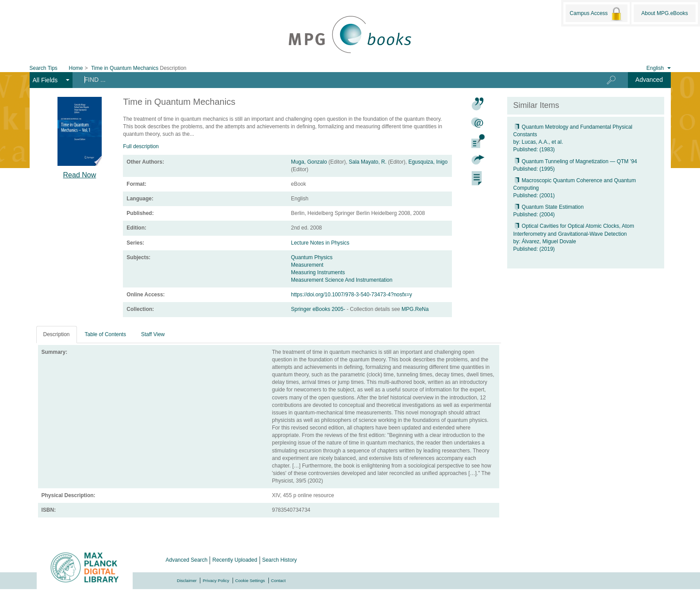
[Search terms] (330, 80)
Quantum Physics (312, 257)
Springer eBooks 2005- (319, 309)
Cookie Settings (250, 580)
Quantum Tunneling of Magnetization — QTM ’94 (575, 161)
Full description (141, 146)
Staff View (153, 334)
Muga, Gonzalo (309, 162)
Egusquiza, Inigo (428, 162)
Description (57, 334)
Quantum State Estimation (549, 207)
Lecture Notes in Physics (320, 243)
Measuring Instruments (318, 272)
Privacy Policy (216, 580)
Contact (278, 580)
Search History (280, 560)
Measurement (307, 265)
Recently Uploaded (235, 560)
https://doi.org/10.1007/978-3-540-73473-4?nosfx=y (352, 295)
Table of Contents (105, 334)
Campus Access (596, 14)
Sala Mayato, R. (368, 162)
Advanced (649, 80)
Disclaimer (187, 580)
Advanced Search (187, 560)
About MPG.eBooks (664, 13)
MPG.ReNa (415, 309)
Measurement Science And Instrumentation (342, 280)
